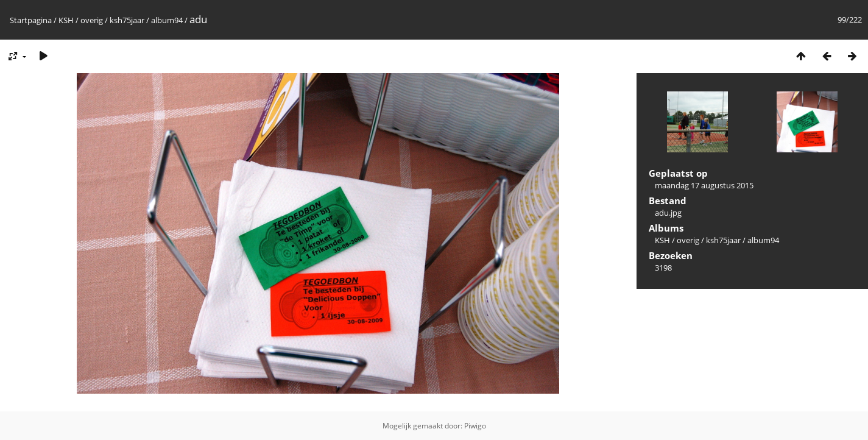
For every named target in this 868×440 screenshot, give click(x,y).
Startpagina (31, 20)
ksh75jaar (127, 20)
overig (92, 20)
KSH (66, 20)
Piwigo (475, 426)
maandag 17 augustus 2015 (704, 185)
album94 (167, 20)
